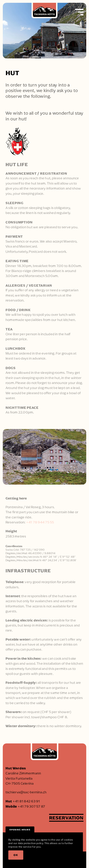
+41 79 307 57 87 (31, 806)
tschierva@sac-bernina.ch (26, 792)
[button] (81, 12)
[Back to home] (44, 12)
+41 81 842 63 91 (26, 801)
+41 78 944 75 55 (40, 522)
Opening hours (20, 830)
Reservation (66, 818)
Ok (16, 855)
